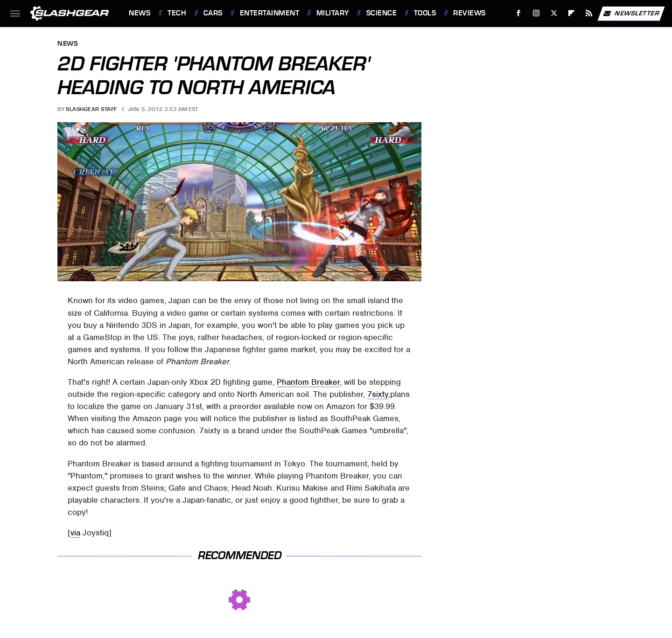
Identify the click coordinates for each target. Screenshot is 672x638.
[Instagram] (536, 13)
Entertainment (270, 13)
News (140, 13)
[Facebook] (519, 13)
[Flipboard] (571, 13)
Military (333, 13)
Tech (177, 13)
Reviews (469, 13)
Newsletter (631, 14)
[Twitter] (554, 13)
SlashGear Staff (91, 109)
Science (382, 13)
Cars (213, 13)
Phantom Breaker (308, 382)
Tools (425, 13)
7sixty (378, 394)
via (75, 533)
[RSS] (589, 13)
